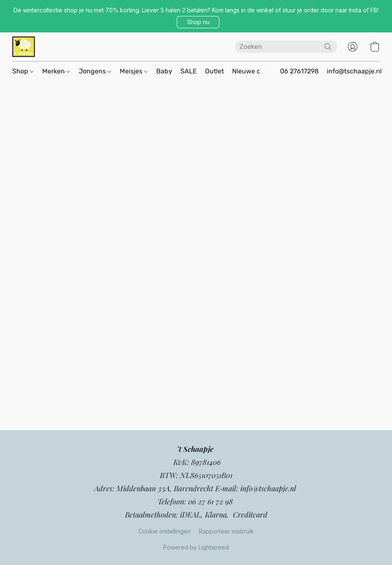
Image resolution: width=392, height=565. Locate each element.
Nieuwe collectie (257, 71)
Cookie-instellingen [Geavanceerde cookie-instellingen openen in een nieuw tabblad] (164, 531)
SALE (189, 71)
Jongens (95, 71)
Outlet (214, 71)
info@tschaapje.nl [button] (354, 71)
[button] (198, 22)
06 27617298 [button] (299, 71)
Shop (23, 71)
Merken (56, 71)
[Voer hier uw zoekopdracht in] (286, 47)
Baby (164, 71)
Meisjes (134, 71)
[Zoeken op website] (328, 47)
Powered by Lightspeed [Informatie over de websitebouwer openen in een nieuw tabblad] (196, 547)
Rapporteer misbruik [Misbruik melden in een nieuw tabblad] (226, 531)
